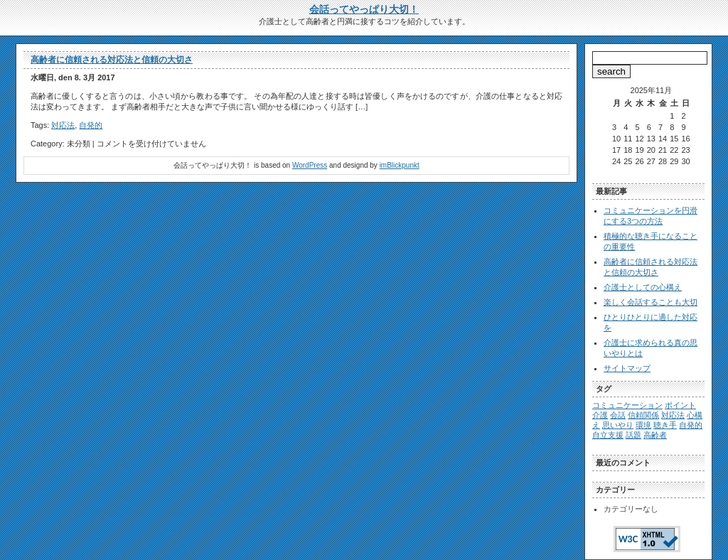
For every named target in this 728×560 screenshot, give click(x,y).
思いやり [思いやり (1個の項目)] (618, 425)
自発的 (91, 125)
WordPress (310, 165)
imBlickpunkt (400, 165)
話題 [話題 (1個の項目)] (633, 435)
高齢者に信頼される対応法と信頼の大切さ (112, 60)
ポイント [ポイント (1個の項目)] (680, 405)
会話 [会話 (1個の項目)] (618, 415)
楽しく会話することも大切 (651, 302)
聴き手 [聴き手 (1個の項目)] (665, 425)
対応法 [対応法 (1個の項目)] (673, 415)
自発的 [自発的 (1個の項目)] (691, 425)
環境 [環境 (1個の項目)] (643, 425)
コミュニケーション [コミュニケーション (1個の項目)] (627, 405)
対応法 (63, 125)
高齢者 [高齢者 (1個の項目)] (655, 435)
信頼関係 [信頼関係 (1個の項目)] (643, 415)
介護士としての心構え (643, 287)
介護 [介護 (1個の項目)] (600, 415)
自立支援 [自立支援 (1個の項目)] (608, 435)
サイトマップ (627, 368)
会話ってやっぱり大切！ (364, 9)
